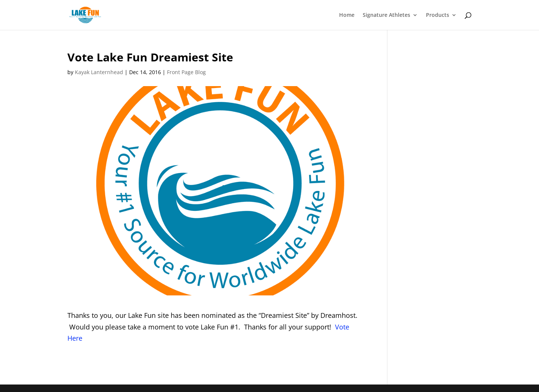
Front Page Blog (186, 72)
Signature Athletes (386, 15)
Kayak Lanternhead (99, 72)
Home (347, 15)
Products (438, 15)
